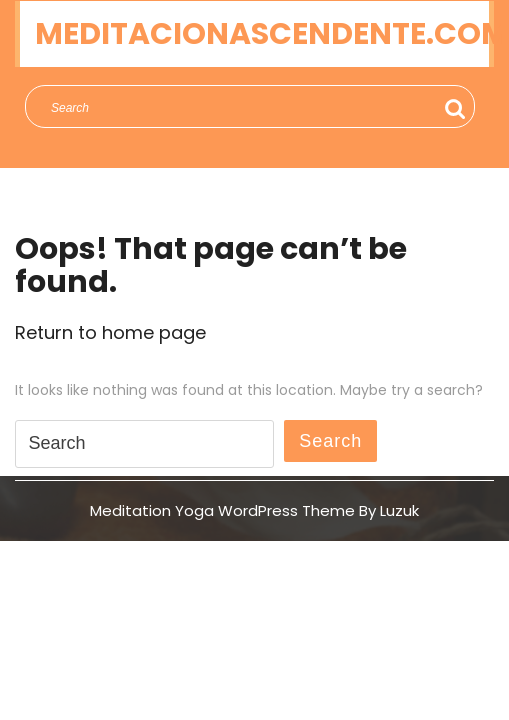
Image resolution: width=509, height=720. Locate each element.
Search (456, 109)
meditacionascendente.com (272, 34)
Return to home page (110, 332)
